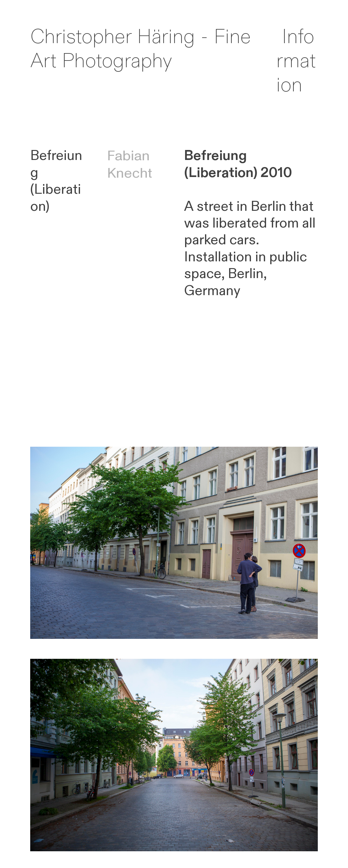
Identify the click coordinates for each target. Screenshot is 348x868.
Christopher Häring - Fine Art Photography (141, 49)
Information (296, 61)
